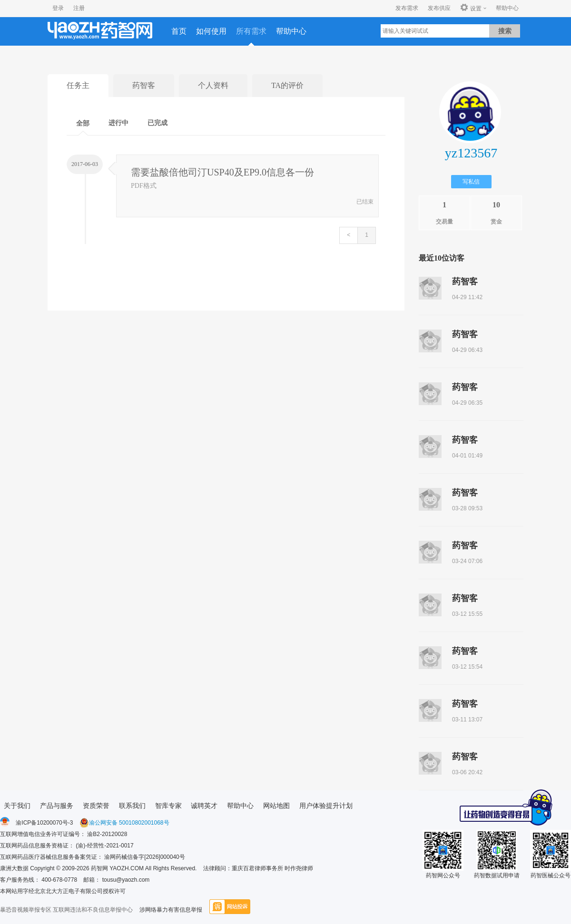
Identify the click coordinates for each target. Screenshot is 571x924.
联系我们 (132, 806)
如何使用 (211, 31)
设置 (471, 8)
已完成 (158, 123)
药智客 (144, 85)
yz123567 (471, 153)
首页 (179, 31)
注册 (79, 8)
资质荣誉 (96, 806)
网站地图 (276, 806)
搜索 (505, 31)
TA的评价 (287, 85)
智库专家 (168, 806)
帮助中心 (507, 8)
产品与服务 (57, 806)
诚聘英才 (204, 806)
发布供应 (439, 8)
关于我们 (17, 806)
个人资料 (213, 85)
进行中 (118, 123)
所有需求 (251, 31)
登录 (58, 8)
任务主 (78, 85)
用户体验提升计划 (326, 806)
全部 (83, 123)
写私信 (471, 182)
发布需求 (407, 8)
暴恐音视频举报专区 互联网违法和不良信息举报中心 (66, 910)
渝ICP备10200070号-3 (44, 823)
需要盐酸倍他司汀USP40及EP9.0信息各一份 (222, 172)
